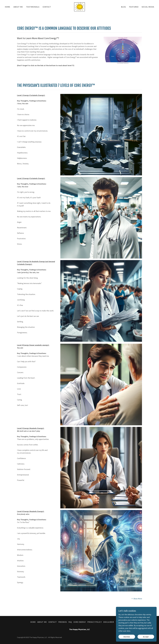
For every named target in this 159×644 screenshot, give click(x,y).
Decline (127, 637)
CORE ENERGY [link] (80, 622)
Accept (146, 637)
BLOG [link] (124, 7)
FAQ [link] (70, 622)
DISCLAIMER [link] (109, 622)
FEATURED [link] (134, 7)
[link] (79, 7)
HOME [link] (8, 7)
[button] (137, 598)
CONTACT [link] (47, 7)
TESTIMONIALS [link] (33, 7)
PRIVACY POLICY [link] (95, 622)
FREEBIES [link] (63, 622)
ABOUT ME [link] (18, 7)
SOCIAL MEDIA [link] (148, 7)
